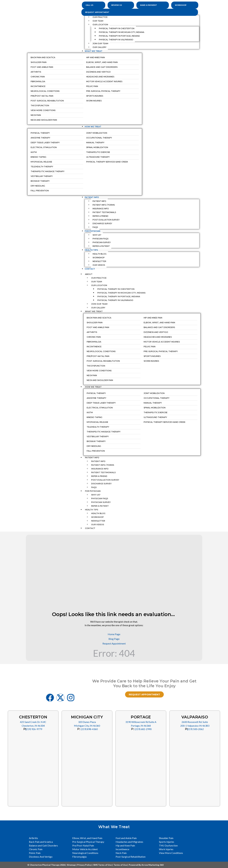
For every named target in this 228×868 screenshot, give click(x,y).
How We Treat (95, 387)
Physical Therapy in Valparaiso (115, 300)
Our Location (99, 285)
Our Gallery (98, 308)
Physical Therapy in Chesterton (116, 289)
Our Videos (98, 525)
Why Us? (96, 495)
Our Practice (99, 278)
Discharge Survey (101, 484)
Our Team (97, 282)
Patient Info (94, 458)
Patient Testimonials (103, 472)
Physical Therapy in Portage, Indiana (119, 296)
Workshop (97, 517)
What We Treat (95, 311)
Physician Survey (101, 502)
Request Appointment (97, 12)
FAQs (94, 487)
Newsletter (98, 521)
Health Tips (93, 510)
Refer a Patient (100, 506)
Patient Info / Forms (103, 465)
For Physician (94, 491)
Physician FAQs (100, 498)
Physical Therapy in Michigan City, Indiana (121, 293)
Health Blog (98, 513)
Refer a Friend (99, 476)
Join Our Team (99, 304)
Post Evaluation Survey (105, 480)
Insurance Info (100, 469)
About (90, 274)
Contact (90, 528)
